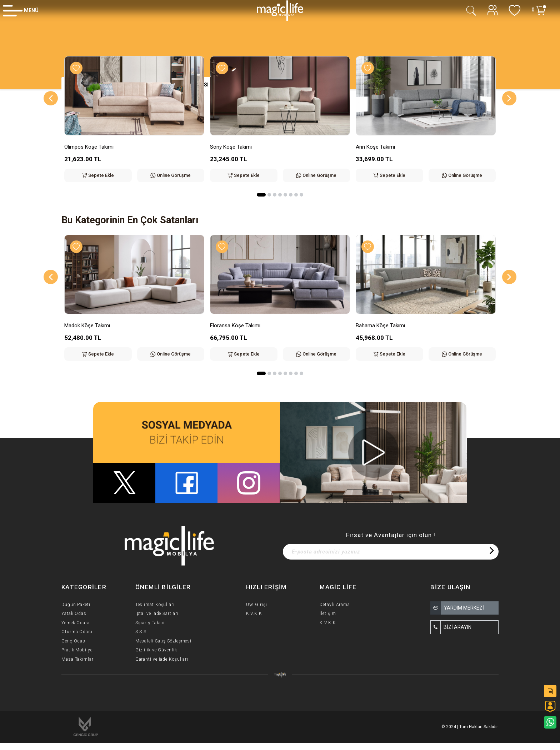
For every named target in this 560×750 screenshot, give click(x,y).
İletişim (328, 614)
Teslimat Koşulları (155, 605)
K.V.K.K (254, 614)
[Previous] (51, 98)
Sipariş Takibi (150, 623)
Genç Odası (74, 641)
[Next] (509, 98)
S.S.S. (142, 632)
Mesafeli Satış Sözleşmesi (164, 641)
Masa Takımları (78, 659)
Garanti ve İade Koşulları (162, 659)
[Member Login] (21, 10)
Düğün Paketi (76, 605)
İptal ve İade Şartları (157, 614)
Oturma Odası (77, 632)
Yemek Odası (76, 623)
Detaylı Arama (335, 605)
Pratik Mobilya (77, 650)
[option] (134, 125)
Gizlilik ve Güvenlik (156, 650)
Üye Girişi (257, 605)
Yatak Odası (75, 614)
